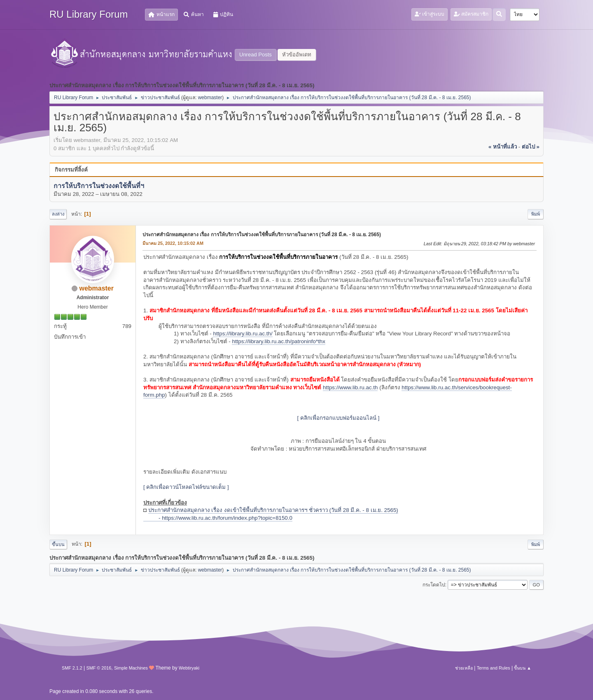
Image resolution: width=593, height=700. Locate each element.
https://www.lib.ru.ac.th (350, 387)
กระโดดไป (434, 585)
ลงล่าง (58, 214)
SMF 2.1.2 (72, 668)
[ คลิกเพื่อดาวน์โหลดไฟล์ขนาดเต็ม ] (186, 487)
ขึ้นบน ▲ (523, 668)
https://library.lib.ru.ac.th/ (243, 334)
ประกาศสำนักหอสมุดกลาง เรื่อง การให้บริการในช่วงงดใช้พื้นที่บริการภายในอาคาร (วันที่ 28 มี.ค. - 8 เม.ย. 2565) (262, 235)
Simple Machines (131, 668)
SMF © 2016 (99, 668)
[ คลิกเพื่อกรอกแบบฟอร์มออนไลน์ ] (339, 418)
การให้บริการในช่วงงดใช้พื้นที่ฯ (99, 186)
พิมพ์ (536, 214)
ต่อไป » (531, 147)
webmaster (210, 98)
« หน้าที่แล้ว (503, 147)
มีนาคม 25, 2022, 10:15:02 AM (173, 243)
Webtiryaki (189, 668)
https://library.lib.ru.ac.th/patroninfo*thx (278, 341)
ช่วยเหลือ (464, 668)
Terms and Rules (494, 668)
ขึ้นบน (58, 544)
